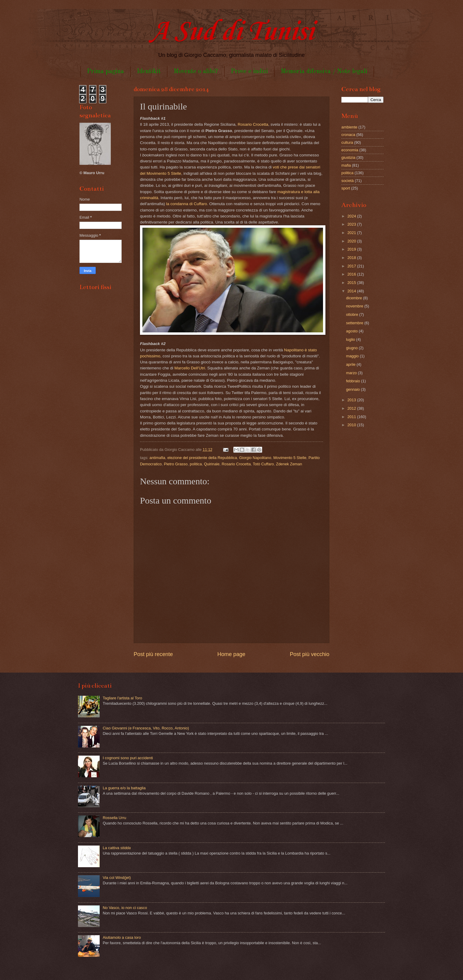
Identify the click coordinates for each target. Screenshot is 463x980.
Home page (231, 654)
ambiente (349, 127)
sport (346, 188)
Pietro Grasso (176, 464)
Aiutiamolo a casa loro (122, 937)
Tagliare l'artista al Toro (122, 698)
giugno (352, 348)
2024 (352, 216)
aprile (351, 364)
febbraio (353, 381)
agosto (352, 331)
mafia (346, 165)
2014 (352, 291)
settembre (355, 323)
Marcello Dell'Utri (190, 368)
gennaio (353, 389)
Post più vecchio (310, 654)
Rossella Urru (114, 818)
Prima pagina (106, 71)
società (348, 181)
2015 (352, 283)
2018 (352, 258)
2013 (352, 400)
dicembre (354, 298)
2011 (352, 417)
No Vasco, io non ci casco (125, 908)
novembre (355, 306)
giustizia (348, 157)
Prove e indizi (249, 71)
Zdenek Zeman (289, 464)
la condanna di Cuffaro (187, 204)
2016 (352, 274)
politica (196, 464)
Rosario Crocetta (253, 124)
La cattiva (117, 848)
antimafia (157, 458)
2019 (352, 249)
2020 (352, 241)
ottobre (353, 314)
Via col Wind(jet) (117, 878)
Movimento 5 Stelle (290, 458)
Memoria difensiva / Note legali (324, 71)
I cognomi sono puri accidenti (128, 758)
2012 (352, 408)
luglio (351, 339)
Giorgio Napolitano (255, 458)
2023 (352, 224)
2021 (352, 233)
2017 (352, 266)
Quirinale (212, 464)
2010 (352, 425)
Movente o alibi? (196, 71)
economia (350, 150)
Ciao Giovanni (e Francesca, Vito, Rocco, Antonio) (146, 728)
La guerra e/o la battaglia (124, 788)
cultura (347, 142)
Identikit (149, 71)
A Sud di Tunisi (231, 32)
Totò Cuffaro (263, 464)
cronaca (348, 135)
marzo (352, 373)
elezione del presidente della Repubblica (202, 458)
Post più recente (153, 654)
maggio (353, 356)
